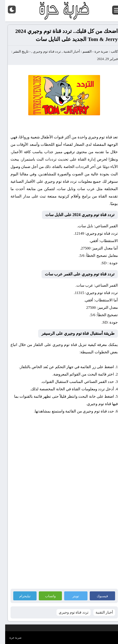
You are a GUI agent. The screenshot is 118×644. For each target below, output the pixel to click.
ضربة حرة (96, 52)
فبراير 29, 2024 (102, 59)
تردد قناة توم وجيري (42, 52)
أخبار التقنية (67, 52)
